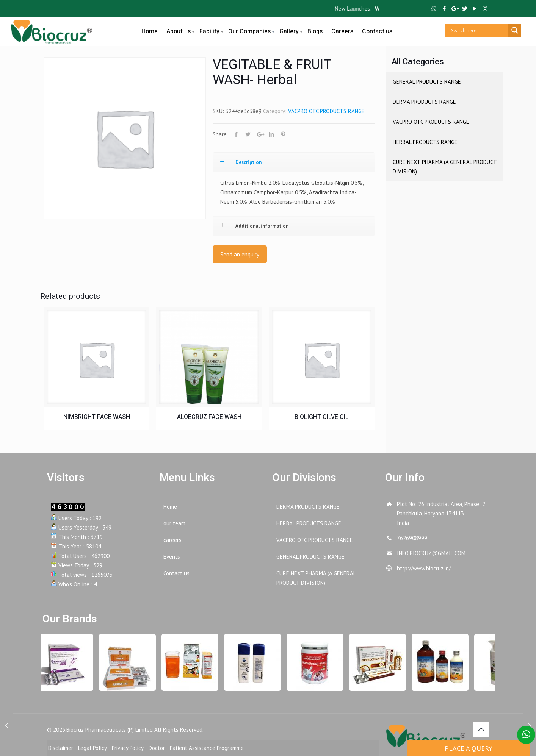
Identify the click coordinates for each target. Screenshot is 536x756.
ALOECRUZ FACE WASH (209, 417)
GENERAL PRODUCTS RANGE (427, 82)
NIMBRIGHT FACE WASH (97, 417)
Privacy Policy (128, 748)
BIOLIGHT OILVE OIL (322, 417)
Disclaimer (61, 748)
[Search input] (479, 30)
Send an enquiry (240, 254)
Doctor (157, 748)
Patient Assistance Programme (207, 748)
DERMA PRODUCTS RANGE (424, 102)
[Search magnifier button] (515, 30)
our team (174, 523)
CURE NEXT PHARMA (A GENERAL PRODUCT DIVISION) (445, 167)
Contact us (176, 573)
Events (172, 557)
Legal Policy (92, 748)
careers (172, 540)
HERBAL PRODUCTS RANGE (425, 142)
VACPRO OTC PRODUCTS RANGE (326, 111)
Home (170, 507)
